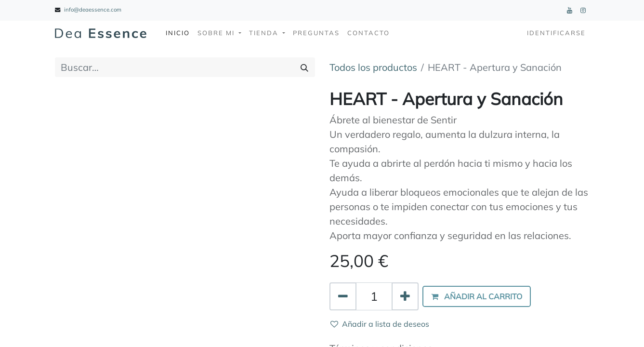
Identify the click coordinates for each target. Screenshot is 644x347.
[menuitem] (178, 33)
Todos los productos (373, 67)
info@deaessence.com (93, 10)
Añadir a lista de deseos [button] (380, 324)
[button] (477, 296)
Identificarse (556, 33)
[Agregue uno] (405, 296)
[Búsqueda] (304, 67)
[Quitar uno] (343, 296)
